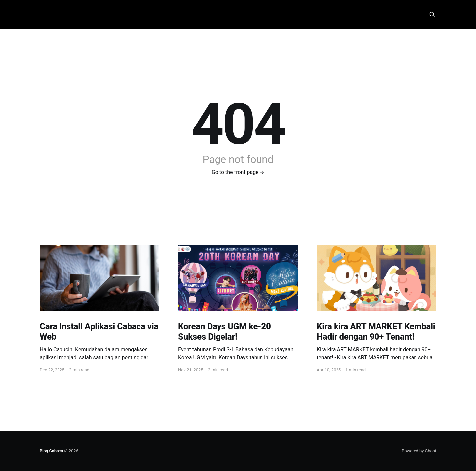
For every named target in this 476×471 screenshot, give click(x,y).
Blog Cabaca (51, 451)
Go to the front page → (238, 172)
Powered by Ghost (419, 451)
